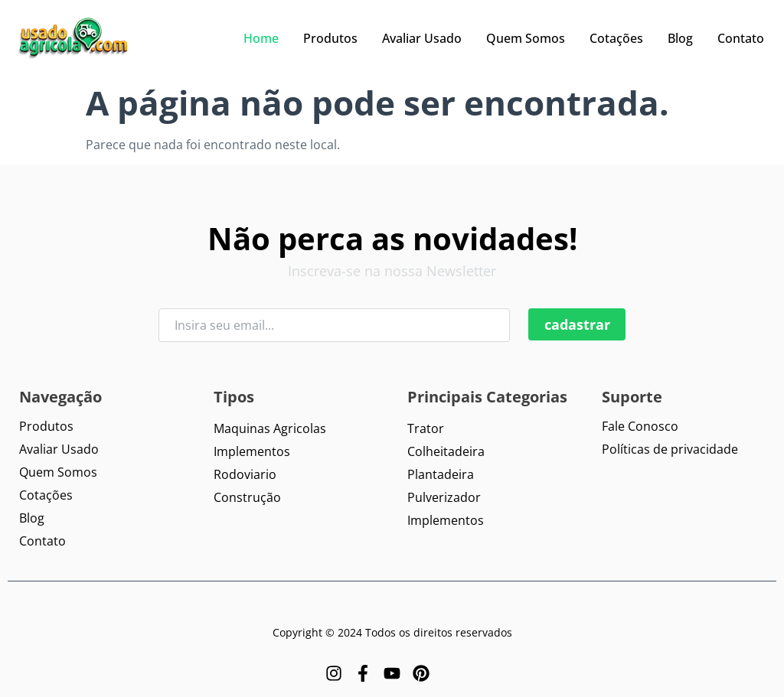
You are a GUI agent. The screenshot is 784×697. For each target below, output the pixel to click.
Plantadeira (441, 474)
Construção (247, 497)
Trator (426, 428)
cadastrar (577, 324)
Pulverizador (444, 497)
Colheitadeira (446, 451)
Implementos (252, 451)
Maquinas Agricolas (270, 428)
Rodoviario (245, 474)
